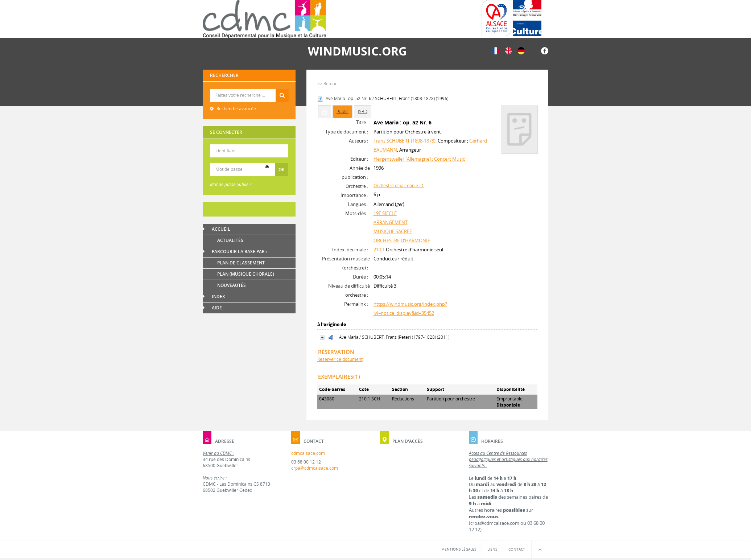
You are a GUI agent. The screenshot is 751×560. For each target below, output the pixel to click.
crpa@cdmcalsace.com (315, 468)
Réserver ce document (340, 359)
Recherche (249, 89)
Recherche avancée (236, 109)
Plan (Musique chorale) (246, 274)
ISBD (363, 112)
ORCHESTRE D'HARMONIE (402, 240)
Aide (217, 308)
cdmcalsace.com (308, 453)
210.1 (379, 250)
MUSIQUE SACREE (393, 231)
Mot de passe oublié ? (231, 184)
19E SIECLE (385, 213)
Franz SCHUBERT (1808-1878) (405, 141)
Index (218, 297)
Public (343, 112)
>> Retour (327, 84)
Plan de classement (241, 263)
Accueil (221, 229)
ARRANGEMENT (391, 222)
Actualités (230, 240)
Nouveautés (232, 285)
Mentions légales (459, 549)
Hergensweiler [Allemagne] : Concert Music (419, 159)
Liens (492, 549)
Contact (517, 549)
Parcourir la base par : (239, 252)
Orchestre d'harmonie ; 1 (399, 186)
